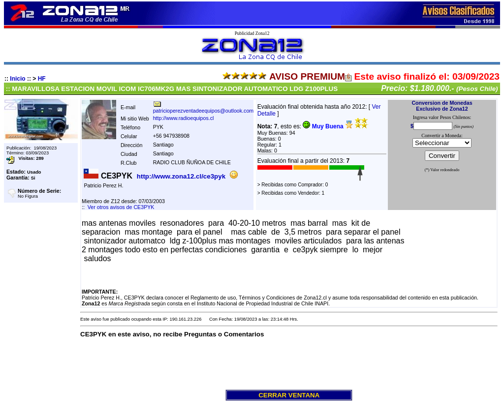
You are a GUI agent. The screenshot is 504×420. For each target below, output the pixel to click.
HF (42, 79)
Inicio (17, 79)
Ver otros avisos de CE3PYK (121, 207)
